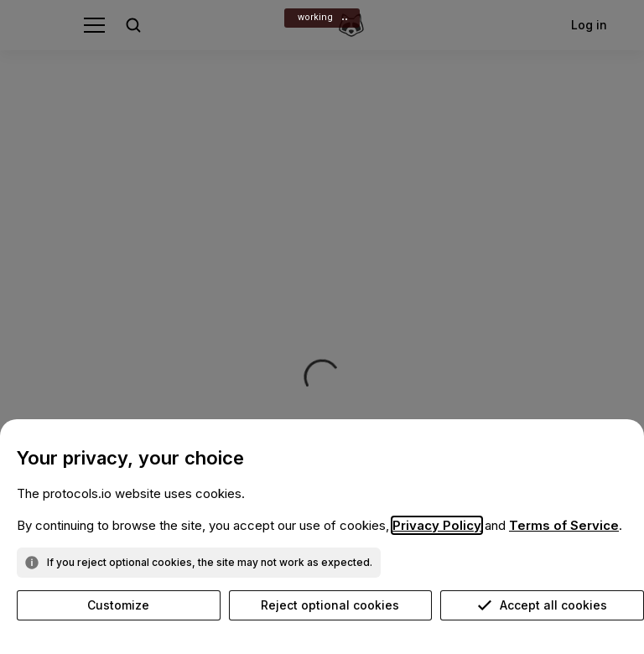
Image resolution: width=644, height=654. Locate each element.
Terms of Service (564, 525)
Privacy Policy (437, 525)
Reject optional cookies (330, 605)
